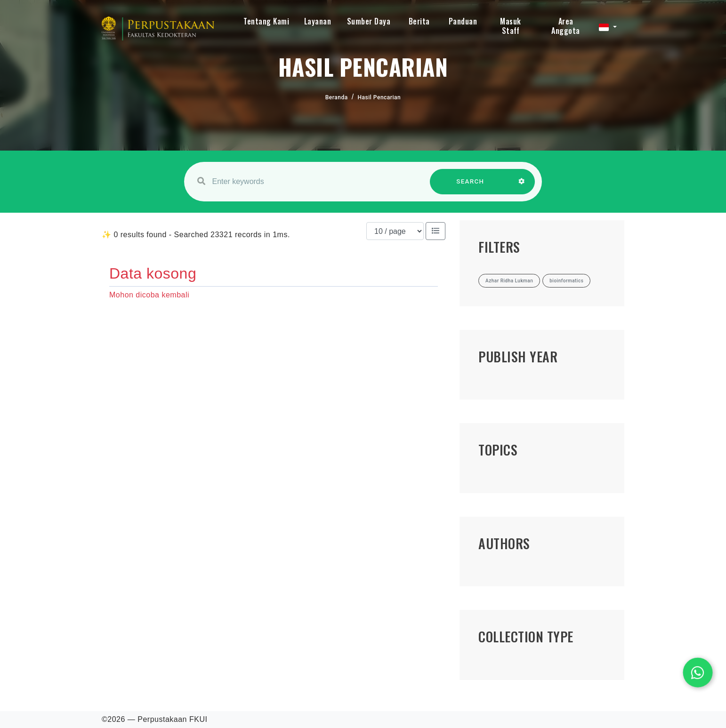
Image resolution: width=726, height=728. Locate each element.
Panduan (463, 21)
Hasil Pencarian (379, 97)
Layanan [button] (318, 21)
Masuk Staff (511, 26)
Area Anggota (566, 26)
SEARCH (470, 186)
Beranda (337, 97)
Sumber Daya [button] (369, 21)
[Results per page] (395, 231)
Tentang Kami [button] (266, 21)
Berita (419, 21)
